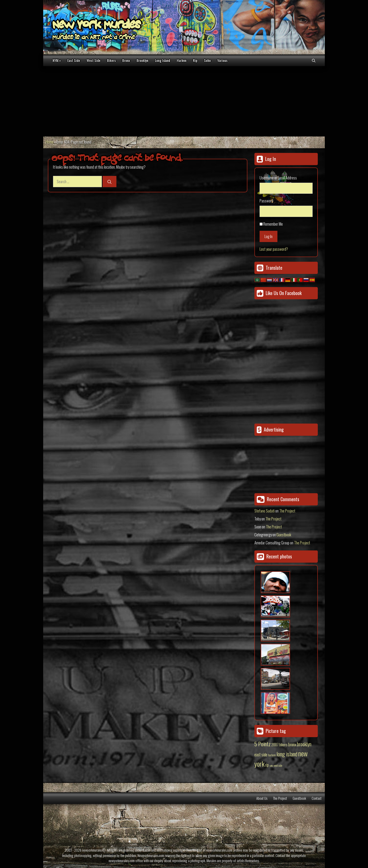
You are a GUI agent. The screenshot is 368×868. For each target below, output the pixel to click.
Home (50, 142)
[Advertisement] (184, 101)
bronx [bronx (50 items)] (292, 744)
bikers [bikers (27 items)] (283, 745)
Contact (317, 798)
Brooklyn (142, 60)
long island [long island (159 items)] (287, 754)
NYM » (57, 60)
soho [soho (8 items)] (271, 766)
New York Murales (96, 26)
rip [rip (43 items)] (267, 765)
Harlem (182, 60)
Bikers (111, 60)
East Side (74, 60)
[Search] (109, 182)
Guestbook (284, 535)
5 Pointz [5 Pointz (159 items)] (263, 744)
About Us (262, 798)
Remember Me (273, 224)
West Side (94, 60)
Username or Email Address (278, 178)
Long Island (163, 60)
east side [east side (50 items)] (261, 754)
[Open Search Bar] (314, 60)
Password (266, 201)
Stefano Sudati (264, 511)
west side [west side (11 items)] (278, 765)
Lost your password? (274, 249)
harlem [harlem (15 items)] (272, 755)
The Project (287, 511)
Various (222, 60)
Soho (207, 60)
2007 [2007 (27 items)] (275, 745)
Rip (195, 60)
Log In (268, 236)
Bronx (126, 60)
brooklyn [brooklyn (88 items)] (304, 744)
